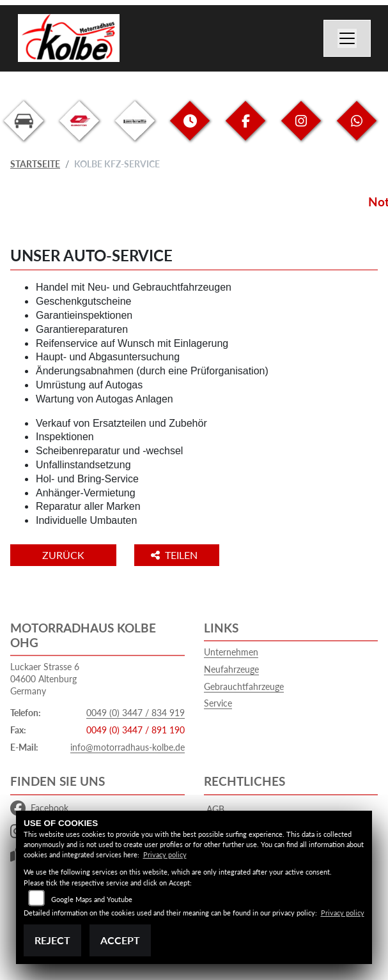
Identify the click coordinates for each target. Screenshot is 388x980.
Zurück (63, 555)
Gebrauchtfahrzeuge (244, 686)
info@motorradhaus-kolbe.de (128, 747)
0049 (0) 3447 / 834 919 (136, 713)
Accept (120, 940)
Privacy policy (165, 854)
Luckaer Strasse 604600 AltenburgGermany (45, 678)
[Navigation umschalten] (347, 38)
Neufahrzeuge (231, 669)
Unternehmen (231, 652)
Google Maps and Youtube (92, 899)
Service (218, 703)
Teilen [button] (175, 555)
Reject (52, 940)
